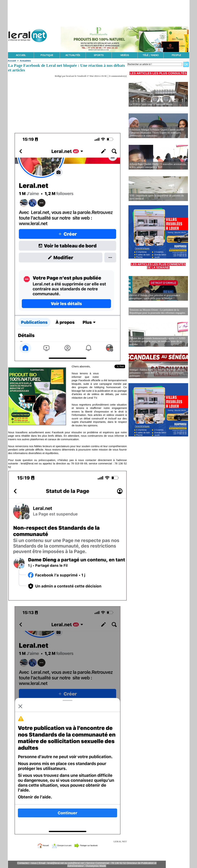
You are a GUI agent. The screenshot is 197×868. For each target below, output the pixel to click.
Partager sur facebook (91, 845)
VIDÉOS (125, 55)
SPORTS (99, 55)
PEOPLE (176, 55)
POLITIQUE (47, 55)
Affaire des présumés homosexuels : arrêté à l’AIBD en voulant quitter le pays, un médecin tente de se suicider (157, 343)
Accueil (12, 61)
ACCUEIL (21, 55)
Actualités (25, 61)
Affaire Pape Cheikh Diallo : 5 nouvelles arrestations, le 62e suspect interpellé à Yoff (157, 166)
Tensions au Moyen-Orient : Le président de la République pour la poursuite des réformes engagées (156, 311)
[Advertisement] (68, 106)
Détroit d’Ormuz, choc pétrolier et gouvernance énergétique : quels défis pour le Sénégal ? (153, 297)
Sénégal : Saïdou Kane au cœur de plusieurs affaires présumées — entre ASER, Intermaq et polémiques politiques (155, 373)
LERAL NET (120, 841)
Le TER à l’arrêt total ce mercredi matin (149, 104)
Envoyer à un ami (59, 845)
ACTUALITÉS (73, 55)
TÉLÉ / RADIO (151, 55)
